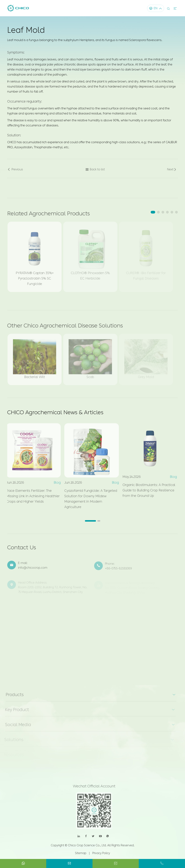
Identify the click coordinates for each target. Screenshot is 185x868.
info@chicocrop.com (33, 569)
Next (172, 171)
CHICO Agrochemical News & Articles (55, 412)
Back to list (95, 171)
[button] (153, 212)
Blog (56, 483)
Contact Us (22, 549)
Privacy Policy (101, 853)
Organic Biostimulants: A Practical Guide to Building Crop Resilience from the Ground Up (147, 490)
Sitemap (81, 853)
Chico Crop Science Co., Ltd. (87, 845)
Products (13, 695)
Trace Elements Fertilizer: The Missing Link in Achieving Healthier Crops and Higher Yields (31, 496)
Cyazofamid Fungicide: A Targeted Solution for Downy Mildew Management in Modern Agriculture (89, 499)
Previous (15, 171)
